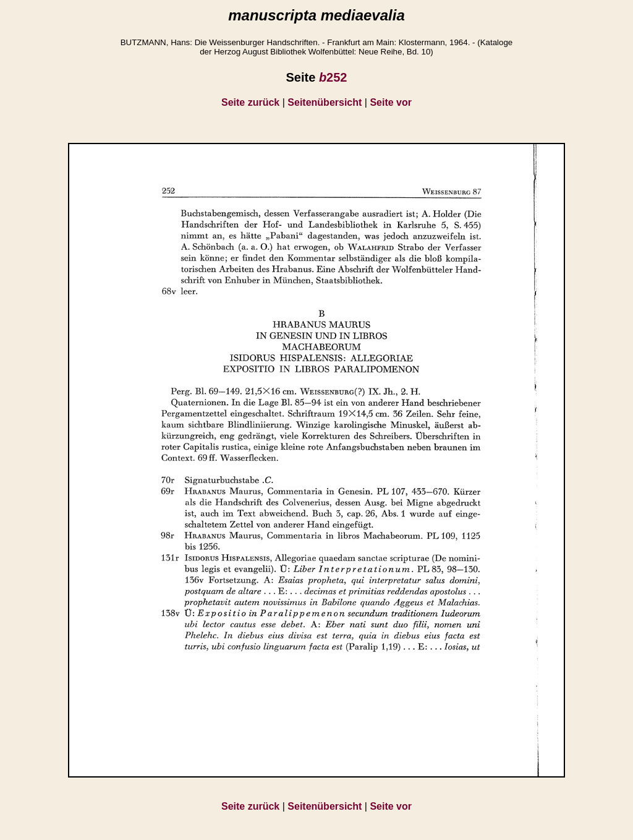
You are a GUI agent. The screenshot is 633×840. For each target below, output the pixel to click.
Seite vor (391, 102)
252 (333, 77)
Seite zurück (250, 102)
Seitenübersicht (325, 102)
